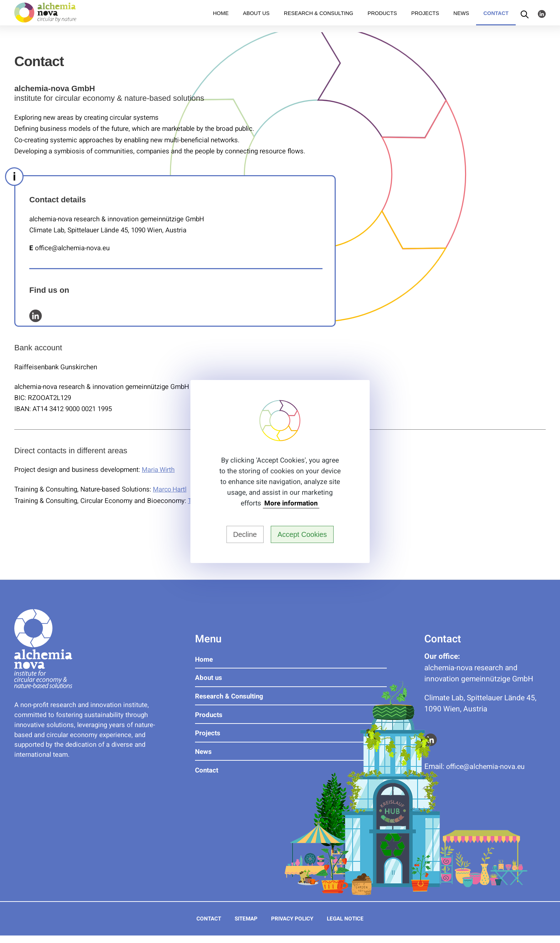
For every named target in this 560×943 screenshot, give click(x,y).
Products (382, 20)
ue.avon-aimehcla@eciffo (488, 766)
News (461, 20)
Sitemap (243, 926)
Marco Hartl (170, 489)
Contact (496, 20)
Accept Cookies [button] (304, 534)
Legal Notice (351, 926)
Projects (425, 20)
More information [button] (291, 503)
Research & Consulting (319, 20)
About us (256, 20)
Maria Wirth (159, 470)
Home (221, 20)
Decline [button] (243, 534)
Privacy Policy (293, 926)
